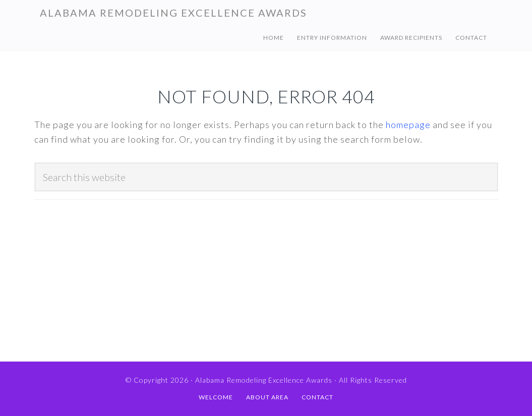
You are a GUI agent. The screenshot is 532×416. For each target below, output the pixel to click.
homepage (408, 125)
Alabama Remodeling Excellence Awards (173, 13)
